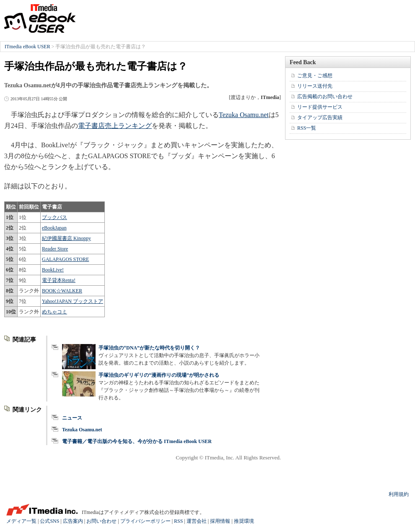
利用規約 (399, 494)
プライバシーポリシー (145, 521)
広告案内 (73, 521)
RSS (178, 521)
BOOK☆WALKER (62, 291)
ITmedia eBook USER (40, 18)
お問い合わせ (101, 521)
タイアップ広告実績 (320, 117)
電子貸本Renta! (59, 280)
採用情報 (220, 521)
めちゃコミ (54, 312)
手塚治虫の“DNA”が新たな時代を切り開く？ (152, 348)
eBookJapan (54, 228)
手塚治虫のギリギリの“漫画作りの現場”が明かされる (159, 375)
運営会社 (197, 521)
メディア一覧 (21, 521)
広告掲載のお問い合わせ (325, 96)
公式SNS (49, 521)
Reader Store (55, 249)
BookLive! (53, 270)
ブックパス (54, 217)
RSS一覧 (307, 128)
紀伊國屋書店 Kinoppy (66, 238)
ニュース (72, 418)
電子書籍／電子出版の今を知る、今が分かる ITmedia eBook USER (137, 441)
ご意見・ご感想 (315, 76)
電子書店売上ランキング (115, 126)
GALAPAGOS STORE (65, 259)
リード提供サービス (320, 107)
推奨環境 (244, 521)
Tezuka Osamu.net (244, 115)
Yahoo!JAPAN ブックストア (73, 301)
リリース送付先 (315, 86)
